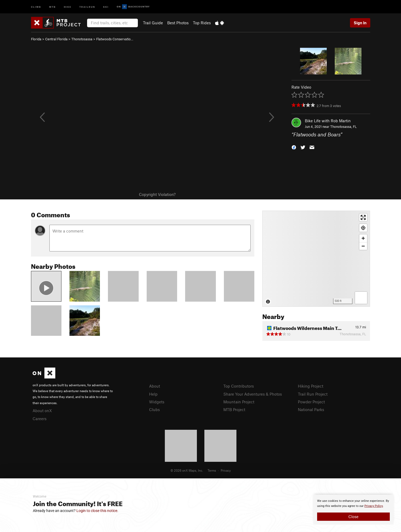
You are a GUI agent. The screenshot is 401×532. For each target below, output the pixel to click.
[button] (294, 147)
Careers (40, 419)
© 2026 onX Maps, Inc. (187, 470)
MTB (52, 7)
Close (353, 517)
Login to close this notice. (97, 511)
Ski (106, 7)
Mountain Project (239, 402)
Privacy (226, 470)
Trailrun (87, 7)
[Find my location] (363, 228)
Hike (68, 7)
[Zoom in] (363, 238)
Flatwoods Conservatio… (115, 39)
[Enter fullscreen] (363, 217)
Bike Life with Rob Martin (328, 121)
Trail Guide (153, 23)
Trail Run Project (313, 394)
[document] (353, 510)
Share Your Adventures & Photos (253, 394)
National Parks (311, 409)
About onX (42, 411)
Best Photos (178, 23)
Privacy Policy (374, 506)
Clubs (154, 409)
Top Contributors (239, 386)
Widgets (157, 402)
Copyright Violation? (157, 194)
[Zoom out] (363, 246)
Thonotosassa (82, 39)
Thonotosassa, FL (343, 127)
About (155, 386)
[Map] (316, 259)
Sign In (360, 23)
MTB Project (234, 409)
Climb (36, 7)
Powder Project (311, 402)
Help (153, 394)
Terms (212, 470)
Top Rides (202, 23)
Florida (36, 39)
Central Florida (56, 39)
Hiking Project (311, 386)
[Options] (361, 298)
